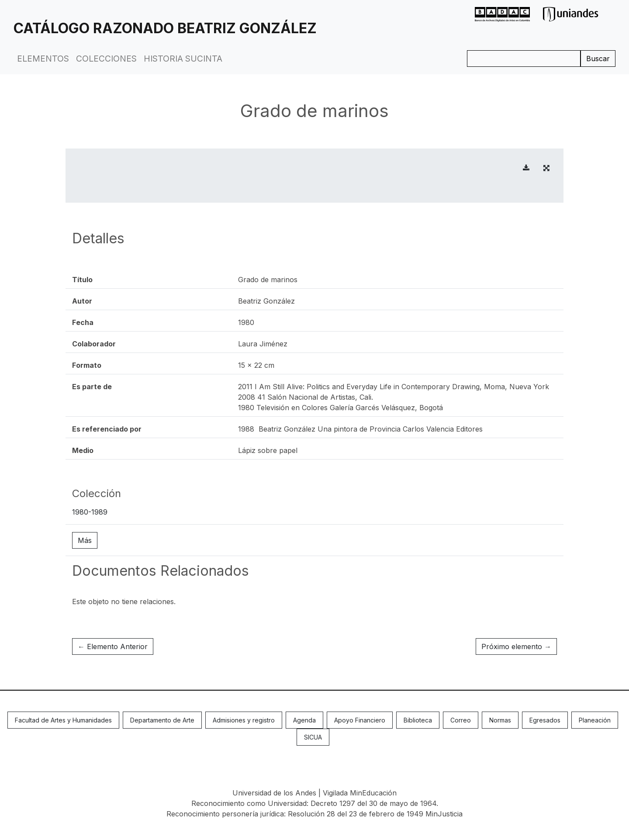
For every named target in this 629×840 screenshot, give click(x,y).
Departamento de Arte (162, 720)
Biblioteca (418, 720)
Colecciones (106, 59)
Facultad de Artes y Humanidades (63, 720)
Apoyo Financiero (360, 720)
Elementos (43, 59)
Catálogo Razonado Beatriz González (165, 28)
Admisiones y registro (244, 720)
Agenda (304, 720)
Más (85, 540)
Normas (500, 720)
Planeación (595, 720)
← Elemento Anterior (113, 646)
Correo (461, 720)
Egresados (545, 720)
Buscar (598, 59)
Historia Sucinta (183, 59)
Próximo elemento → (516, 646)
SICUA (313, 737)
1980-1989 (90, 512)
